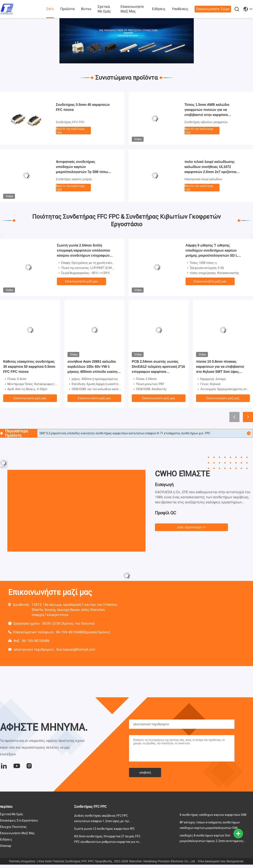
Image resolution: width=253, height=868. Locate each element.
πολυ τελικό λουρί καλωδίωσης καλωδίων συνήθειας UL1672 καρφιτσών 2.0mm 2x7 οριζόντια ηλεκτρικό (210, 167)
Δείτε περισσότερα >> (191, 527)
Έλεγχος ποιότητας (13, 827)
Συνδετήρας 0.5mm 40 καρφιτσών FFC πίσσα (83, 107)
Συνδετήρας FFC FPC (70, 122)
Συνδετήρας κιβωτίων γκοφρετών (206, 122)
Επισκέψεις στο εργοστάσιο (19, 820)
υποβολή (145, 773)
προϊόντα (67, 9)
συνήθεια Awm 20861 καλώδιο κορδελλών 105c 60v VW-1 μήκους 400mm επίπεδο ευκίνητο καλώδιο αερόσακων (94, 367)
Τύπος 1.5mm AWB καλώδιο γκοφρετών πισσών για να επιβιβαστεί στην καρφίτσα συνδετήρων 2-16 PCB (207, 110)
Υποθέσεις (180, 9)
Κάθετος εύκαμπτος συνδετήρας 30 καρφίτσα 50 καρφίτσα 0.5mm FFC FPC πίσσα (29, 367)
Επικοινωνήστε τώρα (213, 9)
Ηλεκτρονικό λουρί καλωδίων (203, 179)
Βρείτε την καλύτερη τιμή (70, 131)
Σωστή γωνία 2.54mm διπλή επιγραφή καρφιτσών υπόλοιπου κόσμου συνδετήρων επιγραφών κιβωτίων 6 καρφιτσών (83, 251)
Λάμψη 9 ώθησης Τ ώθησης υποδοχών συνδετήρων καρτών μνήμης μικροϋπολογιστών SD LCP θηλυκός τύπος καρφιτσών (214, 251)
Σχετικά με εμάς (104, 9)
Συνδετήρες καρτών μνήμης (74, 179)
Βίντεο (86, 9)
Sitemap (6, 846)
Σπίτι (50, 9)
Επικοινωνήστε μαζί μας (132, 9)
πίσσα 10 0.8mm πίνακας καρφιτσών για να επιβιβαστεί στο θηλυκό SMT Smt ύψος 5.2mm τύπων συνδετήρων (220, 367)
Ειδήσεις (159, 9)
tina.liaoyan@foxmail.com (76, 649)
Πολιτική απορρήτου (22, 861)
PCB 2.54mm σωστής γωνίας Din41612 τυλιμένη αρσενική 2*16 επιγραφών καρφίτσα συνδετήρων (158, 367)
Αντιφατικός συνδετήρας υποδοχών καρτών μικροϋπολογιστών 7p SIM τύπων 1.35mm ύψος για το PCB (83, 167)
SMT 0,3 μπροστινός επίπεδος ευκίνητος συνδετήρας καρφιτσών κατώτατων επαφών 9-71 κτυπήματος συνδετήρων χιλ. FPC (125, 433)
